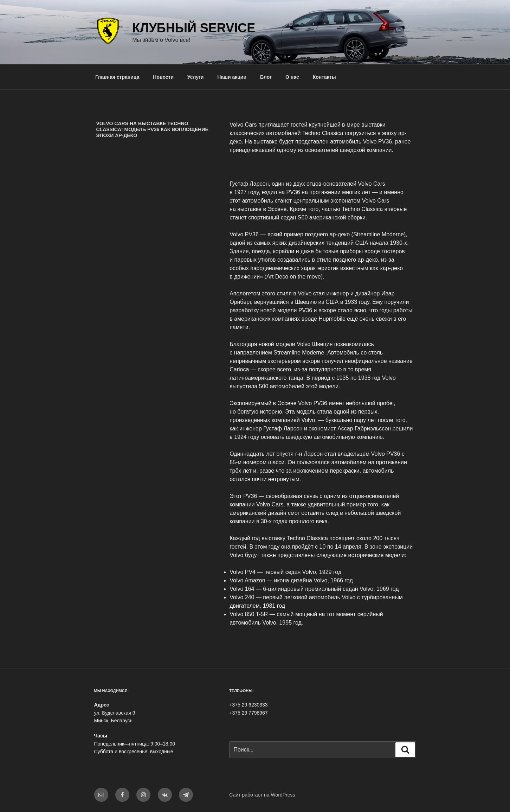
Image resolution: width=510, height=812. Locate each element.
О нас (292, 77)
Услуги (196, 77)
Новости (163, 77)
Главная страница (117, 77)
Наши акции (232, 77)
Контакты (324, 77)
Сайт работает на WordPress (262, 795)
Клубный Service (194, 28)
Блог (266, 77)
